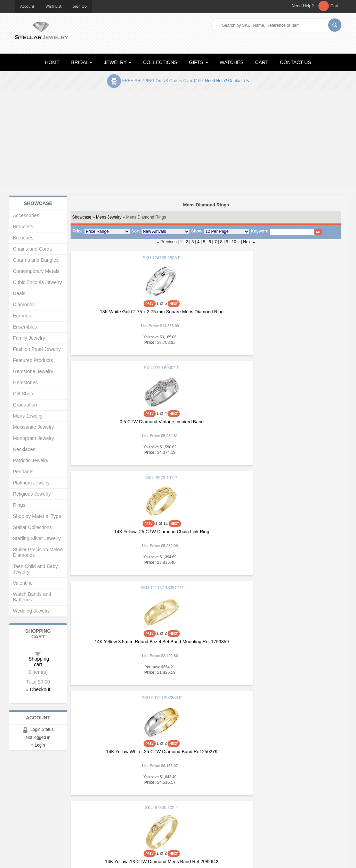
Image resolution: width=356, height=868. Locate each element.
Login (40, 745)
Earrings (22, 316)
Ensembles (25, 327)
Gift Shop (23, 394)
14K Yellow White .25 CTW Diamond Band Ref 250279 (205, 424)
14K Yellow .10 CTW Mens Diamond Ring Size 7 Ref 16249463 (295, 644)
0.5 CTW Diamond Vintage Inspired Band (205, 312)
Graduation (25, 405)
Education (193, 794)
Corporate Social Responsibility (46, 822)
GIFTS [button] (199, 62)
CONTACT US (296, 62)
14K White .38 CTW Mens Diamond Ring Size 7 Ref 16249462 (205, 644)
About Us (24, 794)
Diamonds (24, 305)
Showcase (82, 217)
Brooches (23, 238)
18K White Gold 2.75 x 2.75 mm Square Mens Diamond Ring (115, 314)
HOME (52, 62)
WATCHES (232, 62)
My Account (111, 801)
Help (188, 801)
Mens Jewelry (109, 217)
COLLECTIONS (160, 62)
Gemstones (25, 382)
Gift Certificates (30, 801)
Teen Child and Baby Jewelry (35, 569)
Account (27, 6)
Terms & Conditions (203, 815)
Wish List (54, 6)
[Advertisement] (178, 142)
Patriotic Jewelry (31, 460)
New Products (113, 794)
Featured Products (33, 360)
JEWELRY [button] (118, 62)
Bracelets (23, 227)
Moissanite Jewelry (33, 427)
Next (247, 242)
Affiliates (108, 815)
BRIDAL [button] (82, 62)
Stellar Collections (32, 527)
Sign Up (80, 6)
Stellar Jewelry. (46, 857)
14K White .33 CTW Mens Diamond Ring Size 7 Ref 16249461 (115, 644)
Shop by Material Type (37, 516)
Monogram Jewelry (33, 438)
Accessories (26, 215)
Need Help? (303, 6)
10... (236, 242)
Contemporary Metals (36, 271)
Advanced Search (33, 808)
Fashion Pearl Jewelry (37, 349)
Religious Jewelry (32, 494)
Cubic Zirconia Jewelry (37, 282)
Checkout (40, 689)
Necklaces (24, 449)
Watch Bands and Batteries (32, 597)
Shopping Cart (29, 815)
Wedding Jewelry (31, 611)
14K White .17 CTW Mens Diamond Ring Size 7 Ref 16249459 (205, 534)
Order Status (112, 808)
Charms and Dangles (36, 260)
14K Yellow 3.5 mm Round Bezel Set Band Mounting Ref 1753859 (115, 424)
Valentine (23, 583)
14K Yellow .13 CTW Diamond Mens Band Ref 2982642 (295, 424)
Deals (19, 293)
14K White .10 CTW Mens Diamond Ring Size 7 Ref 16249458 (115, 534)
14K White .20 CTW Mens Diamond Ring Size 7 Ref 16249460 (296, 534)
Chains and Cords (32, 249)
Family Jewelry (29, 338)
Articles (191, 787)
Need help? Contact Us (227, 81)
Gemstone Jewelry (33, 371)
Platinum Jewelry (31, 483)
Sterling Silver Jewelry (37, 538)
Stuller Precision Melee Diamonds (38, 552)
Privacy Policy (197, 808)
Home (21, 787)
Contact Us (194, 822)
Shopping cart (39, 662)
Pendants (23, 472)
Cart (334, 6)
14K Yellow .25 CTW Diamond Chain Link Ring (295, 314)
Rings (19, 505)
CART (262, 62)
